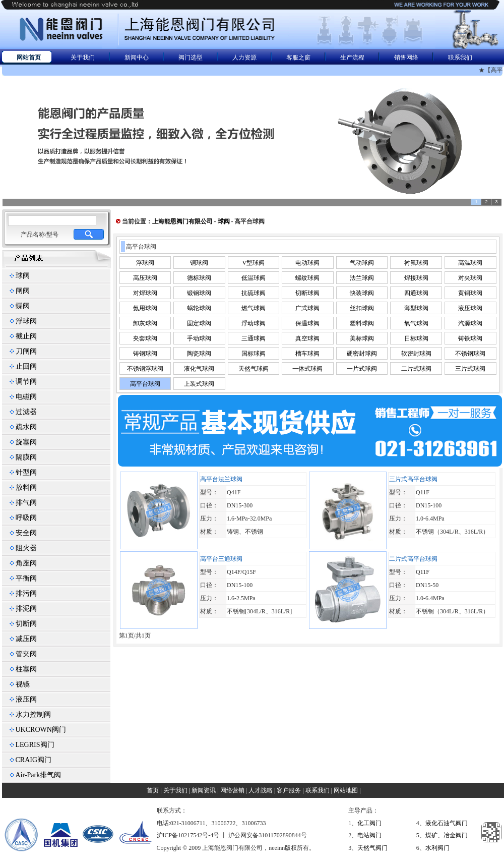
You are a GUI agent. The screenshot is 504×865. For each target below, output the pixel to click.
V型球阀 (254, 263)
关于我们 (83, 57)
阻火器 (26, 548)
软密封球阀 (416, 354)
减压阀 (26, 639)
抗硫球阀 (254, 293)
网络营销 (232, 790)
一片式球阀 (362, 369)
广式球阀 (307, 308)
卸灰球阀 (145, 323)
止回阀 (26, 366)
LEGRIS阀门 (35, 745)
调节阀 (26, 382)
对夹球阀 (470, 278)
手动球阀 (199, 338)
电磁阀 (26, 397)
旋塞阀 (26, 442)
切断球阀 (307, 293)
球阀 (23, 276)
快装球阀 (362, 293)
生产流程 (352, 57)
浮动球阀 (254, 323)
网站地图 (346, 790)
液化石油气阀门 (447, 823)
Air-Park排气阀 (39, 775)
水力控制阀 (33, 714)
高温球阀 (470, 263)
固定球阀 (199, 323)
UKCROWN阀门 (41, 730)
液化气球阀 (199, 369)
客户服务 (289, 790)
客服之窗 (298, 57)
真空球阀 (307, 338)
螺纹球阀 (307, 278)
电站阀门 (369, 835)
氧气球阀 (416, 323)
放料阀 (26, 487)
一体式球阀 (307, 369)
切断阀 (26, 624)
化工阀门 (369, 823)
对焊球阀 (145, 293)
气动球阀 (362, 263)
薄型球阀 (416, 308)
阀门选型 (191, 57)
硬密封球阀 (362, 354)
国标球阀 (254, 354)
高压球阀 (145, 278)
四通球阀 (416, 293)
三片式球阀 (470, 369)
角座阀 (26, 563)
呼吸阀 (26, 518)
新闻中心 (137, 57)
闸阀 (23, 291)
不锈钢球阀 (470, 354)
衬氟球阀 (416, 263)
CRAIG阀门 (34, 760)
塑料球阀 (362, 323)
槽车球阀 (307, 354)
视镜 (23, 684)
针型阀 (26, 472)
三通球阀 (254, 338)
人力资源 (244, 57)
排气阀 (26, 503)
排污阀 (26, 593)
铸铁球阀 (470, 338)
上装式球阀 (199, 384)
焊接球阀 (416, 278)
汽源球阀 (470, 323)
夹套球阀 (145, 338)
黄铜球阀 (470, 293)
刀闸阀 (26, 351)
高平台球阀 (145, 384)
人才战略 (261, 790)
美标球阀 (362, 338)
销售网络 (406, 57)
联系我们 (460, 57)
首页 (153, 790)
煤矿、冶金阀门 (447, 835)
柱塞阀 (26, 669)
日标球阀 (416, 338)
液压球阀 (470, 308)
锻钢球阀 (199, 293)
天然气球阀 (254, 369)
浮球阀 (26, 321)
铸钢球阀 (145, 354)
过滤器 (26, 412)
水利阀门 (437, 848)
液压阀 (26, 699)
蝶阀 (23, 306)
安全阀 (26, 533)
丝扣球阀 (362, 308)
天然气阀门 (372, 848)
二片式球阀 (416, 369)
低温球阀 (254, 278)
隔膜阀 (26, 457)
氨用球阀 (145, 308)
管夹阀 (26, 654)
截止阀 (26, 336)
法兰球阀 (362, 278)
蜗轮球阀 (199, 308)
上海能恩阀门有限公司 (182, 221)
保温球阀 (307, 323)
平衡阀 (26, 578)
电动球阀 (307, 263)
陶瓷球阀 (199, 354)
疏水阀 (26, 427)
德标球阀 (199, 278)
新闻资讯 (204, 790)
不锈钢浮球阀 (145, 369)
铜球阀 (199, 263)
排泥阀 (26, 609)
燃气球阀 (254, 308)
